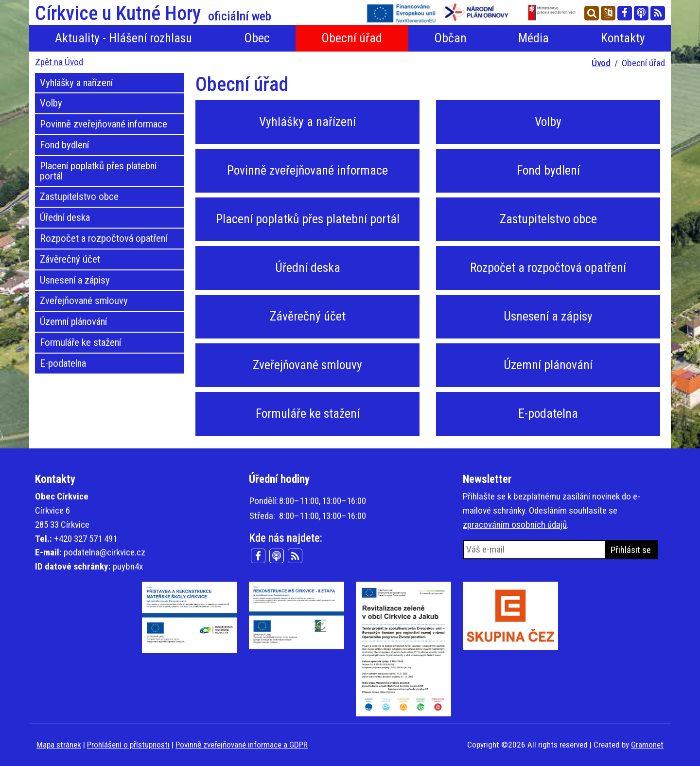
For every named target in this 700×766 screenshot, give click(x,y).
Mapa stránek (59, 745)
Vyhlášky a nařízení (76, 83)
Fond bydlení (64, 145)
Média (534, 38)
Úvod (601, 63)
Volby (51, 103)
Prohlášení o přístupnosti (128, 745)
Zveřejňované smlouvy (84, 301)
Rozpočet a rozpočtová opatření (104, 238)
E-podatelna (63, 363)
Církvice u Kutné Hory (153, 14)
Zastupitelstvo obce (79, 196)
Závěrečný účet (70, 259)
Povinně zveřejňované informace (104, 124)
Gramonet (647, 745)
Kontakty (623, 38)
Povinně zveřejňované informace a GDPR (242, 745)
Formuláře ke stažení (80, 342)
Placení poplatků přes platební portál (98, 171)
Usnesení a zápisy (75, 280)
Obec (257, 38)
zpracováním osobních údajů (515, 525)
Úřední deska (65, 217)
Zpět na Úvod (59, 62)
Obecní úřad (352, 38)
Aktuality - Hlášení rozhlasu (123, 38)
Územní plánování (73, 321)
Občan (450, 38)
